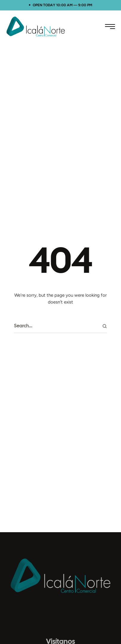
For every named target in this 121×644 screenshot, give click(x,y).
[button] (110, 27)
